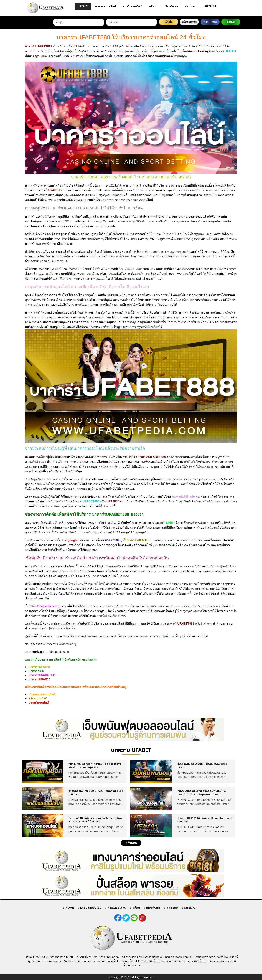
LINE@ (231, 22)
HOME (83, 6)
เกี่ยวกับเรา (171, 6)
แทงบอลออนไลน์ (105, 6)
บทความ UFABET (131, 750)
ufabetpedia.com (58, 652)
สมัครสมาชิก (189, 22)
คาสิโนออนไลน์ (132, 6)
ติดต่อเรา (191, 6)
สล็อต (153, 6)
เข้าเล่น (169, 22)
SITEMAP (210, 6)
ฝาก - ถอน (210, 22)
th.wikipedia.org (66, 644)
